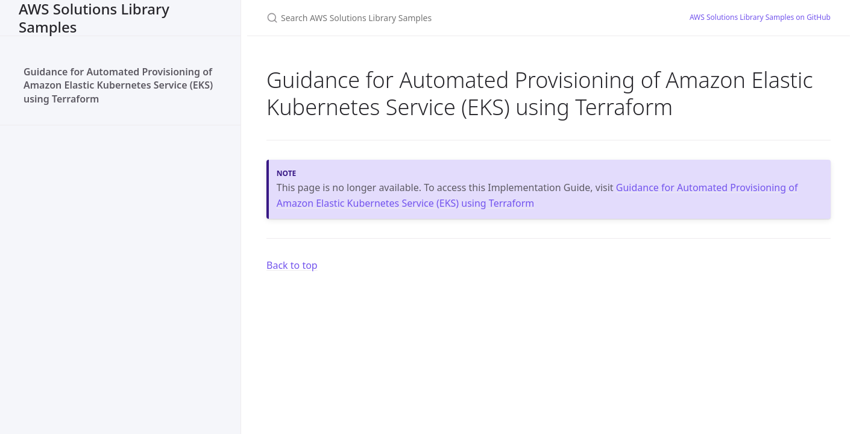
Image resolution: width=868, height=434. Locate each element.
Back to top (292, 265)
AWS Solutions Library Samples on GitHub (760, 17)
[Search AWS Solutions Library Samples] (428, 18)
